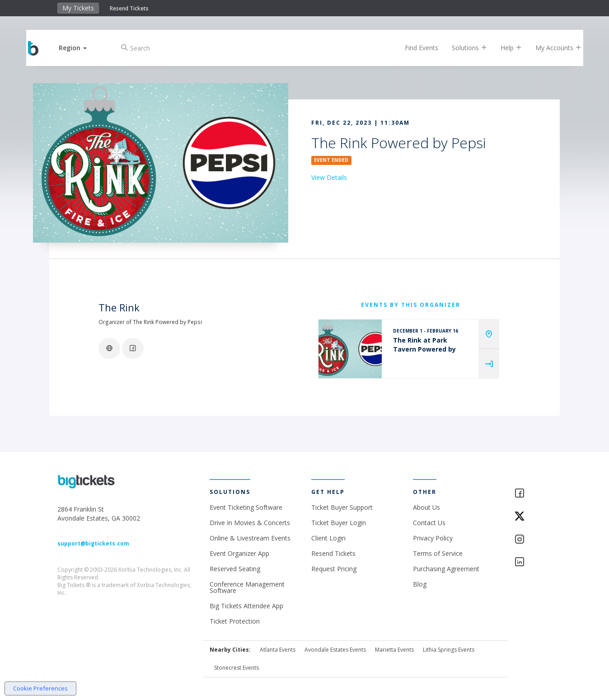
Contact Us (429, 523)
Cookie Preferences (40, 688)
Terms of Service (438, 553)
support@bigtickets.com (93, 543)
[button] (80, 48)
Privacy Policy (433, 538)
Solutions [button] (463, 48)
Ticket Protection (235, 621)
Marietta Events (394, 650)
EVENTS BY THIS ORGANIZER (411, 305)
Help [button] (504, 48)
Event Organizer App (239, 553)
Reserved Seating (235, 569)
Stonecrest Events (237, 668)
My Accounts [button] (552, 48)
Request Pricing (334, 569)
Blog (420, 584)
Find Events (415, 48)
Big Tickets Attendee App (246, 606)
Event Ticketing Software (246, 507)
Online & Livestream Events (250, 538)
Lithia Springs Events (449, 650)
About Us (426, 507)
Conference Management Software (247, 587)
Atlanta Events (278, 650)
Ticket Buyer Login (339, 523)
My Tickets (78, 8)
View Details (329, 177)
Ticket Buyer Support (342, 507)
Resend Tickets (129, 8)
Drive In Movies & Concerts (250, 523)
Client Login (328, 538)
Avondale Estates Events (335, 650)
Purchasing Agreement (446, 569)
